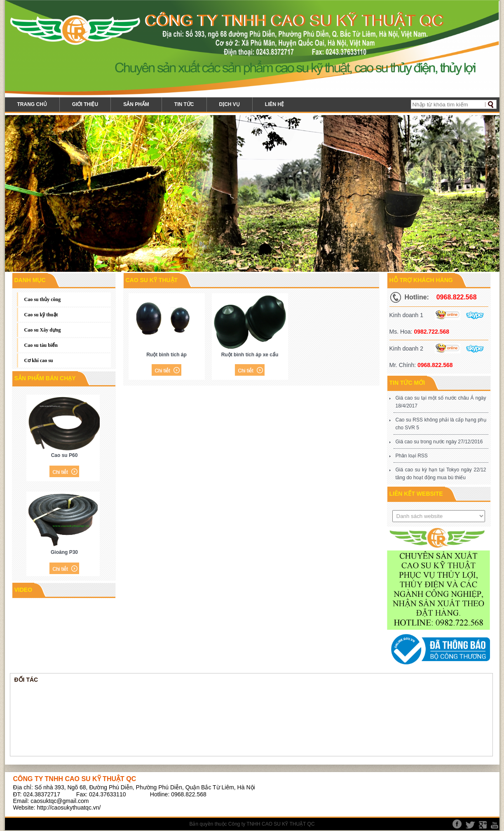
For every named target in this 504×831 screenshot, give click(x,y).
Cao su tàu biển (41, 345)
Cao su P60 (64, 455)
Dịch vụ (230, 104)
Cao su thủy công (43, 299)
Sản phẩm (136, 104)
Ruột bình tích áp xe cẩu (250, 355)
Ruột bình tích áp (166, 355)
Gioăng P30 (64, 552)
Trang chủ (32, 104)
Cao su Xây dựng (43, 330)
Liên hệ (274, 104)
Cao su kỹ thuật (41, 315)
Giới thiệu (85, 104)
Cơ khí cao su (39, 360)
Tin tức (184, 104)
